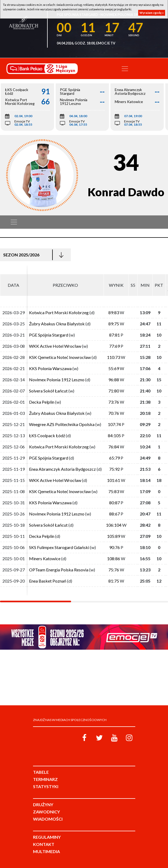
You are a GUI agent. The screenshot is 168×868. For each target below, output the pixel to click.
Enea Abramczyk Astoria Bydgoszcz (62, 469)
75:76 (114, 570)
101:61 (114, 480)
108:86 (114, 558)
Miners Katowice (45, 558)
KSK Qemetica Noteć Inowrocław (60, 357)
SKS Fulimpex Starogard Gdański (59, 547)
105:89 (114, 536)
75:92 (114, 469)
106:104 (114, 525)
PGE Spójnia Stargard (49, 335)
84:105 (114, 435)
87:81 (114, 335)
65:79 (114, 458)
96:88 (114, 380)
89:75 (114, 324)
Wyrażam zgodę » (152, 13)
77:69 (114, 346)
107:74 (114, 424)
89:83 (114, 312)
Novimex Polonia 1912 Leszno (57, 380)
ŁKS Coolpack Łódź (47, 435)
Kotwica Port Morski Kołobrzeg (59, 312)
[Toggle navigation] (125, 69)
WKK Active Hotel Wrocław (55, 346)
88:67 (114, 514)
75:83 (114, 491)
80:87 (114, 503)
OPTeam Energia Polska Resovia (59, 570)
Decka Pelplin (42, 402)
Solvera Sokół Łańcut (48, 391)
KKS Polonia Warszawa (50, 368)
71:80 (114, 391)
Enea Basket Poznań (48, 581)
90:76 (114, 547)
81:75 (114, 581)
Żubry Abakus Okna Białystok (57, 324)
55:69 (114, 368)
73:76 (114, 402)
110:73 (114, 357)
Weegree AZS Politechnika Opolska (62, 424)
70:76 (114, 413)
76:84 (114, 447)
